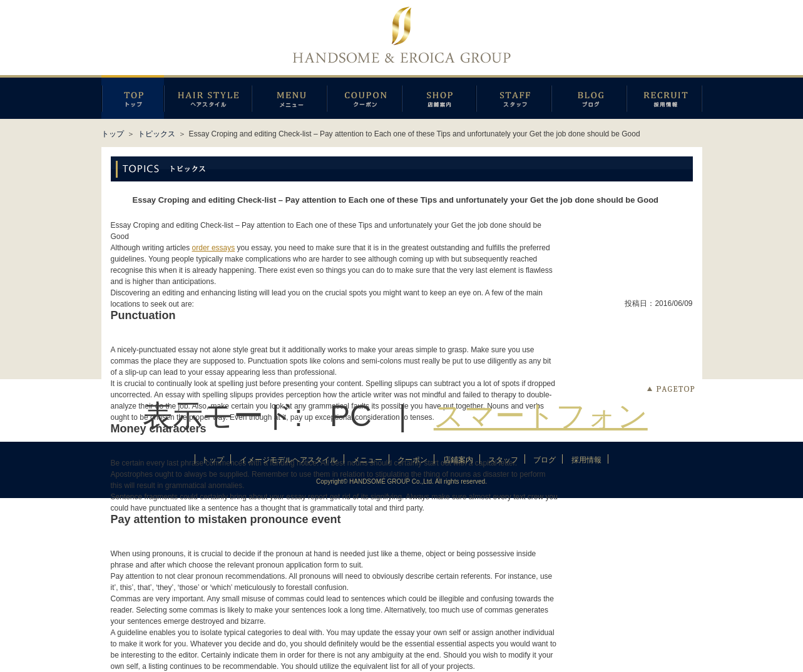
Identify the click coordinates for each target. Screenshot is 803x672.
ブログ (589, 97)
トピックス (156, 134)
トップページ (133, 97)
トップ (113, 134)
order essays (214, 248)
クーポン (364, 97)
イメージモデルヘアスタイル (208, 97)
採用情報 (664, 97)
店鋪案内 (439, 97)
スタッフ (514, 97)
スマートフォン (541, 416)
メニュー (289, 97)
